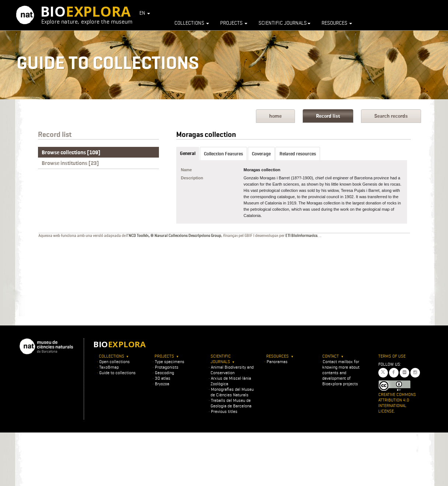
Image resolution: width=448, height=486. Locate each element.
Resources (337, 23)
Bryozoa (162, 384)
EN (145, 13)
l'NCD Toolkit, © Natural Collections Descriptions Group (174, 235)
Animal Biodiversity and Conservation (232, 370)
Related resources (298, 154)
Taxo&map (109, 367)
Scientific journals (284, 23)
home (275, 116)
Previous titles (224, 411)
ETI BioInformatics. (302, 235)
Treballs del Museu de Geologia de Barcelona (231, 403)
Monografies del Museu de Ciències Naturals (232, 392)
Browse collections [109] (71, 152)
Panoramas (277, 361)
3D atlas (163, 378)
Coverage (261, 154)
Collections (192, 23)
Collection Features (223, 154)
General (188, 153)
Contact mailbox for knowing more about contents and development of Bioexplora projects (341, 373)
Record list (328, 116)
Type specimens (170, 361)
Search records (391, 116)
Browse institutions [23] (70, 163)
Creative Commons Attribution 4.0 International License (397, 403)
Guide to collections (117, 373)
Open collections (114, 361)
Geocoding (164, 373)
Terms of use (392, 356)
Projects (234, 23)
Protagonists (167, 367)
